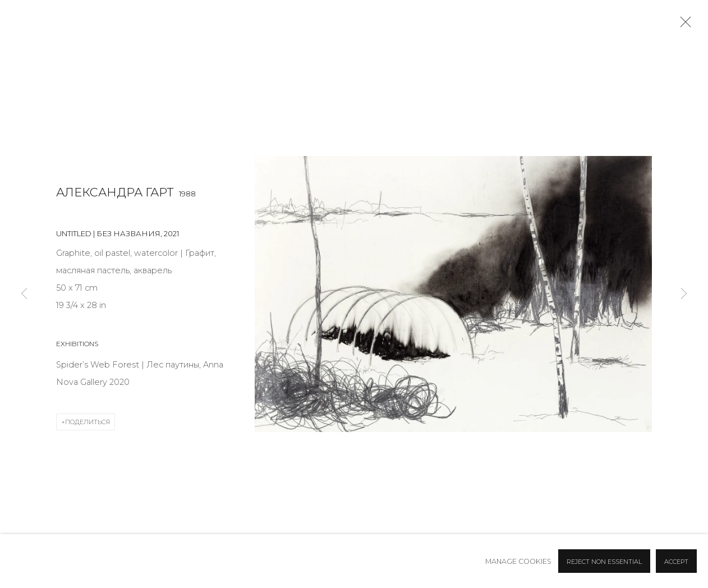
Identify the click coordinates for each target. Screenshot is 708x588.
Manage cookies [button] (518, 561)
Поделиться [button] (88, 422)
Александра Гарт (115, 192)
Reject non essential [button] (604, 562)
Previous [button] (24, 294)
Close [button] (683, 25)
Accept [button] (676, 562)
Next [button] (684, 294)
